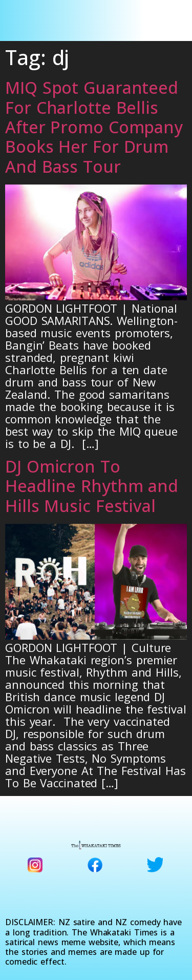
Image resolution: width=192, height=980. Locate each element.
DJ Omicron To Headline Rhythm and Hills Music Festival (92, 486)
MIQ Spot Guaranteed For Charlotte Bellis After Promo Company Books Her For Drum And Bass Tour (94, 127)
